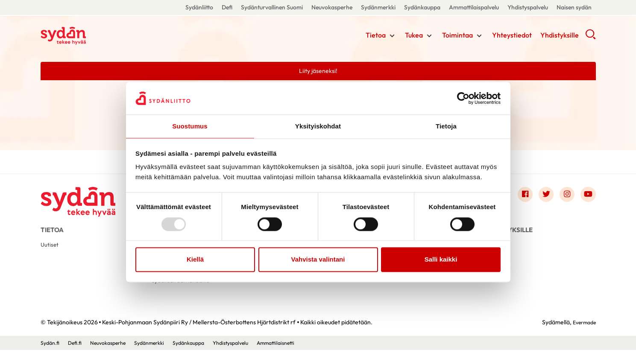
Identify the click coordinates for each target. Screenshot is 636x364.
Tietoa (376, 36)
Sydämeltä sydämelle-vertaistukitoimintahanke (298, 284)
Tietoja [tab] (446, 126)
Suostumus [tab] (190, 126)
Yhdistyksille (560, 36)
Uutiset (51, 253)
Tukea (414, 36)
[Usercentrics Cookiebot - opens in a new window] (463, 98)
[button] (591, 38)
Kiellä (195, 260)
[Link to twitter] (541, 197)
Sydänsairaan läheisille (183, 294)
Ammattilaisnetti (305, 357)
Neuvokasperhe (332, 7)
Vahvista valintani (318, 260)
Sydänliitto (199, 7)
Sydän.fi (51, 357)
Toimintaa (457, 36)
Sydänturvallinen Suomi (272, 7)
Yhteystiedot (512, 36)
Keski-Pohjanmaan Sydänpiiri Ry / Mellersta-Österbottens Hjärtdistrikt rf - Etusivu (109, 35)
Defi (227, 7)
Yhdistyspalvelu (528, 7)
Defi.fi (78, 357)
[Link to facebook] (518, 197)
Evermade (582, 337)
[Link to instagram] (564, 197)
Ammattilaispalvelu (474, 7)
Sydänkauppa (422, 7)
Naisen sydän (574, 7)
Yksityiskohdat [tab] (318, 126)
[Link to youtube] (587, 197)
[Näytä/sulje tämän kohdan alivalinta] (392, 37)
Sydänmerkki (378, 7)
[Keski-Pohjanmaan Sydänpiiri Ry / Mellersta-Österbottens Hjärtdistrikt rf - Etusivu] (83, 199)
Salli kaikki (441, 260)
